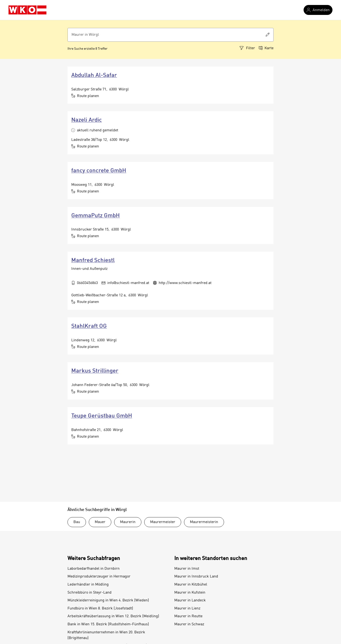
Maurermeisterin (204, 522)
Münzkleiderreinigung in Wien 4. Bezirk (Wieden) (108, 600)
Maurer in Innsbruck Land (196, 577)
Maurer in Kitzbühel (191, 585)
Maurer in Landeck (190, 600)
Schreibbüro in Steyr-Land (90, 593)
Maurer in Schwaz (189, 624)
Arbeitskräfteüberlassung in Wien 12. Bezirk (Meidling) (113, 616)
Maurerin (128, 522)
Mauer (100, 522)
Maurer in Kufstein (190, 593)
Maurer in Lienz (187, 608)
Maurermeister (163, 522)
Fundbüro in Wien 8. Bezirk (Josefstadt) (100, 608)
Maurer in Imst (187, 569)
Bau (77, 522)
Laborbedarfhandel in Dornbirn (94, 569)
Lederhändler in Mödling (88, 585)
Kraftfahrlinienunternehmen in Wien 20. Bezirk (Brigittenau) (106, 635)
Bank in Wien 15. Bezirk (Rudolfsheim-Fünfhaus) (108, 624)
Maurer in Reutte (188, 616)
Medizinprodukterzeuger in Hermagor (99, 577)
